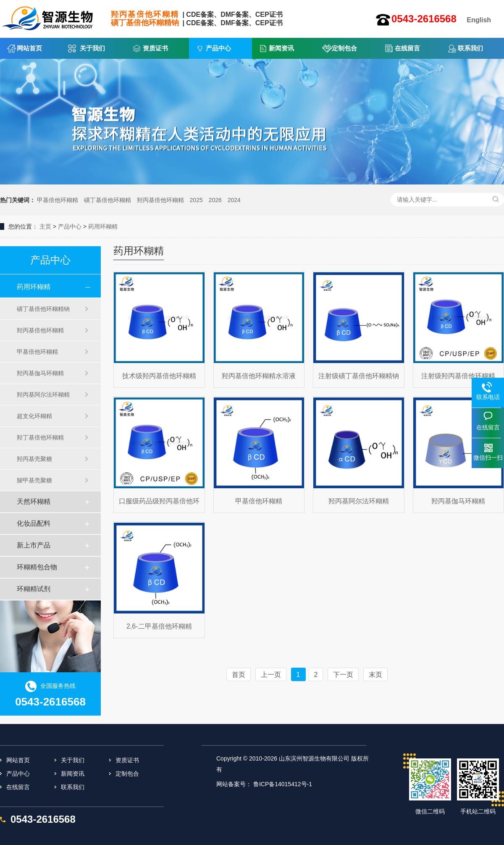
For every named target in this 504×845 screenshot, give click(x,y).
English (479, 20)
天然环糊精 (34, 501)
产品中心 (218, 48)
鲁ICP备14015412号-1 (283, 784)
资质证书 (155, 48)
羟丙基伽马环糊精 (40, 373)
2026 (215, 200)
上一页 (271, 675)
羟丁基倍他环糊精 (40, 437)
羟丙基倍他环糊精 (160, 200)
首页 (239, 675)
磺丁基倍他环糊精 (108, 200)
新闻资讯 (281, 48)
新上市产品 (34, 545)
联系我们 (470, 48)
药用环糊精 (103, 226)
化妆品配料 (34, 523)
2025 (196, 200)
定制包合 (344, 48)
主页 (45, 226)
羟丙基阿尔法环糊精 (43, 395)
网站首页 (29, 48)
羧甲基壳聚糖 (34, 480)
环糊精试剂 (34, 589)
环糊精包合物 (37, 567)
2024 (234, 200)
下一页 (343, 675)
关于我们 (92, 48)
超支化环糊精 (34, 416)
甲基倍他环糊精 (58, 200)
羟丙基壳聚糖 (34, 459)
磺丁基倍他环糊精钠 (43, 309)
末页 (375, 675)
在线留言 (407, 48)
